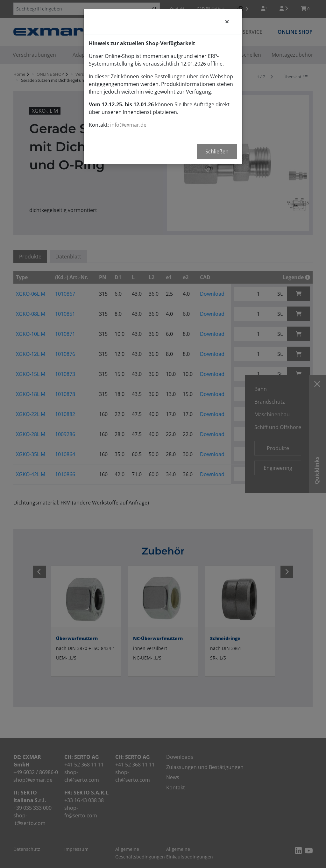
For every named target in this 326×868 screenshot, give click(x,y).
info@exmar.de (128, 125)
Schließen (217, 152)
